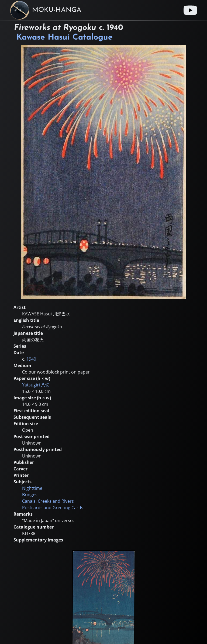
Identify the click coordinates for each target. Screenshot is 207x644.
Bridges (30, 495)
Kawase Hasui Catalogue (65, 38)
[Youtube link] (190, 10)
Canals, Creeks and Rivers (48, 501)
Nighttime (32, 488)
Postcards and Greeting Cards (53, 508)
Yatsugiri (36, 385)
